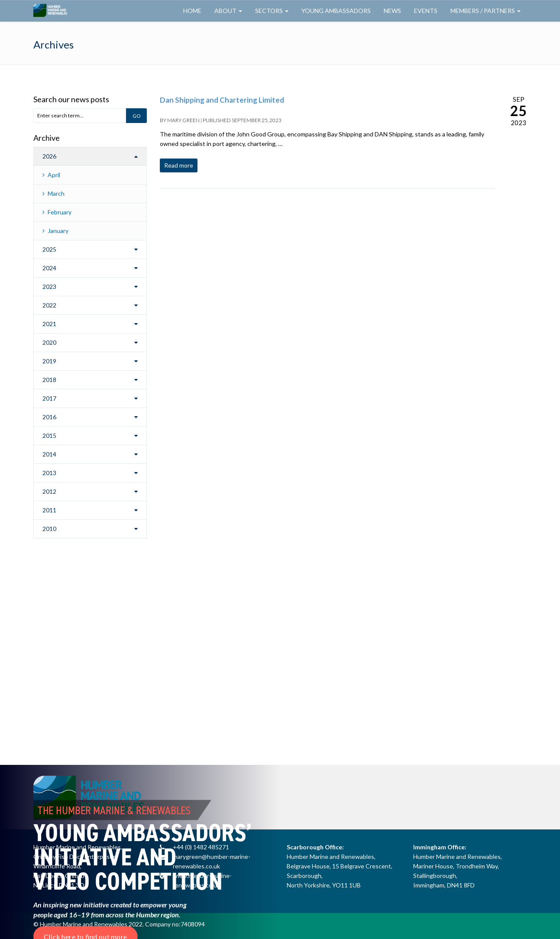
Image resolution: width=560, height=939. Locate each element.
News (392, 11)
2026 (49, 156)
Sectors (272, 11)
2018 (49, 380)
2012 (49, 491)
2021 (49, 324)
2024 (49, 268)
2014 (49, 454)
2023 (49, 287)
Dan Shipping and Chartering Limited (222, 100)
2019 (49, 361)
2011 (49, 510)
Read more (179, 165)
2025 (49, 249)
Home (192, 11)
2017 (49, 398)
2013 (49, 473)
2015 (49, 436)
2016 (49, 417)
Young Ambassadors (336, 11)
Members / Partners (486, 11)
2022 (49, 305)
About (228, 11)
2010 (49, 529)
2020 (49, 342)
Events (426, 11)
